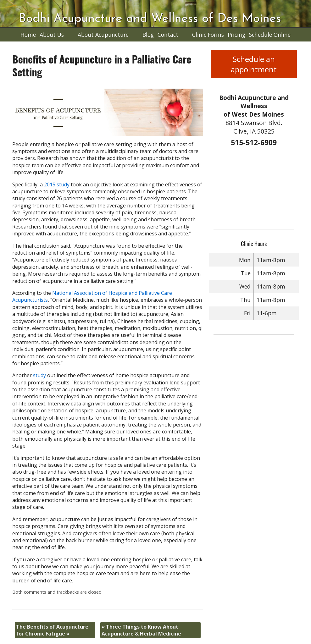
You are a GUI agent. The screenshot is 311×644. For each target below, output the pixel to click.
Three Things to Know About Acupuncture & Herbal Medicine (141, 630)
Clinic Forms (208, 35)
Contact (168, 35)
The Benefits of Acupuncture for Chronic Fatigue (52, 630)
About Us (52, 35)
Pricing (236, 35)
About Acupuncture (103, 35)
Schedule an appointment (254, 64)
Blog (148, 35)
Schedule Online (270, 35)
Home (28, 35)
